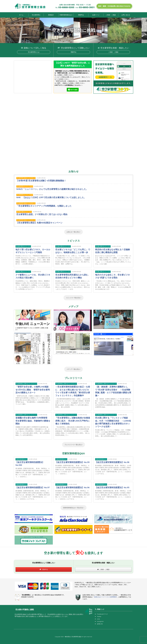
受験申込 (81, 15)
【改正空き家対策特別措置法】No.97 (33, 487)
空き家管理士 (36, 15)
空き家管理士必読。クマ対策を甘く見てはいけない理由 (42, 214)
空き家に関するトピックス (24, 212)
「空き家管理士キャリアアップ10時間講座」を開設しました (44, 206)
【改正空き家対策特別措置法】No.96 (72, 487)
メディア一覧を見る (74, 369)
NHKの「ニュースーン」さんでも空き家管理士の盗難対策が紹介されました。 (52, 189)
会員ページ (96, 15)
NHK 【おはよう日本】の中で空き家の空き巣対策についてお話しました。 (51, 197)
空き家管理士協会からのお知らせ (26, 178)
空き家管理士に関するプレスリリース (26, 384)
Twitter (99, 616)
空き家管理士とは (34, 52)
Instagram (100, 621)
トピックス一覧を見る (74, 298)
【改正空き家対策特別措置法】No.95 (112, 487)
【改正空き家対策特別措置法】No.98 (112, 462)
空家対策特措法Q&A (66, 15)
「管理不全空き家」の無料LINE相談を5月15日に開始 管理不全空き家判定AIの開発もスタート (33, 390)
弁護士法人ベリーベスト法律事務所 (105, 597)
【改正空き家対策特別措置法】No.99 (72, 462)
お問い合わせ (126, 15)
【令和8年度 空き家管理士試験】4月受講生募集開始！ (41, 181)
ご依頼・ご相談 (111, 15)
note (98, 619)
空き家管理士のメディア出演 (25, 186)
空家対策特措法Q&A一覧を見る (73, 508)
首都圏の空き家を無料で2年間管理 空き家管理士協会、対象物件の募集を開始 (33, 421)
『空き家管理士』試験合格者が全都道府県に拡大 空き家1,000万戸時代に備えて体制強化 (73, 421)
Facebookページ (102, 614)
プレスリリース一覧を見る (74, 445)
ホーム (21, 15)
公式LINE (100, 624)
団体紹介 (51, 15)
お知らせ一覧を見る (74, 232)
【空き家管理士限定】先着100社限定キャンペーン (39, 223)
